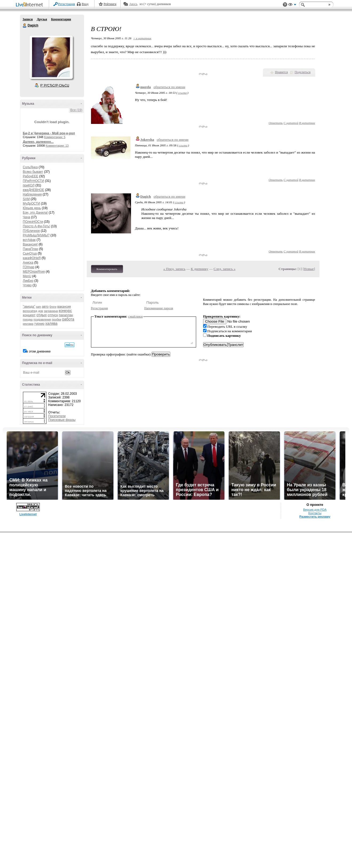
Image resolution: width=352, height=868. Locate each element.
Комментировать (107, 269)
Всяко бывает (33, 172)
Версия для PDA (315, 510)
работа (68, 319)
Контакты (315, 513)
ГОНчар (29, 267)
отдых (42, 315)
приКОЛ (29, 185)
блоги (53, 307)
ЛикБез (28, 281)
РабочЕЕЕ (31, 176)
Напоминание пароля (159, 308)
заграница (51, 311)
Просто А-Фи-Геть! (37, 226)
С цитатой (291, 123)
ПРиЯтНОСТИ (34, 181)
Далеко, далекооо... (38, 142)
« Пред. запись (174, 269)
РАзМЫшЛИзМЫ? (36, 235)
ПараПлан (31, 249)
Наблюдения (32, 194)
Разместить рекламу (315, 517)
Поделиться (303, 72)
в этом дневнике (39, 351)
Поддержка (285, 5)
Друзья (42, 19)
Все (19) (76, 110)
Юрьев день (32, 208)
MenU (27, 276)
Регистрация (67, 4)
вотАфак (29, 240)
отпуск (53, 315)
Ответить (276, 123)
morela (146, 87)
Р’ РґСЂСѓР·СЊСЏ (55, 85)
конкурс (65, 311)
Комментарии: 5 (55, 137)
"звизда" (29, 307)
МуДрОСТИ (32, 204)
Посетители (57, 416)
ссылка (182, 93)
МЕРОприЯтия (34, 272)
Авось (133, 4)
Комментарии (61, 19)
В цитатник (307, 123)
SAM (26, 199)
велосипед (30, 311)
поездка (28, 320)
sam (39, 307)
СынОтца (30, 253)
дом (41, 311)
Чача (27, 217)
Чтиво (27, 285)
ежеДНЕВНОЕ (34, 190)
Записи (28, 19)
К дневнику (200, 269)
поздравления (42, 320)
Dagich (25, 26)
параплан (66, 315)
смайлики (135, 316)
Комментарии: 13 (57, 146)
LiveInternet (30, 5)
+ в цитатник (142, 38)
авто (45, 307)
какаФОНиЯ (32, 258)
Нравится (281, 72)
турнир (39, 324)
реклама (28, 324)
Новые (309, 269)
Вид (292, 5)
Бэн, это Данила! (35, 213)
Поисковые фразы (62, 420)
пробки (56, 319)
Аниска (28, 263)
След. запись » (224, 269)
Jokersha (147, 140)
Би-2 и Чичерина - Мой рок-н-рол (49, 133)
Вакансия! (30, 244)
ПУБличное (31, 231)
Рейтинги (110, 4)
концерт (29, 315)
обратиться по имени (169, 87)
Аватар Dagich (51, 57)
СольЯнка (30, 167)
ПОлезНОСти (33, 222)
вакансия (64, 307)
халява (51, 323)
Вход (85, 4)
